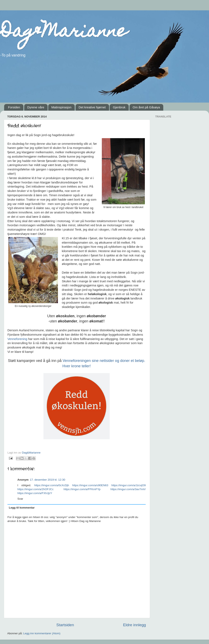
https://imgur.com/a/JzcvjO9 (129, 485)
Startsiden (65, 625)
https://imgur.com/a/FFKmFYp (82, 489)
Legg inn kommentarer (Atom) (42, 633)
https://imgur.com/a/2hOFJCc (35, 489)
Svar (20, 499)
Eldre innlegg (135, 625)
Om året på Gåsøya (146, 107)
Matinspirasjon (61, 107)
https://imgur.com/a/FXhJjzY (35, 493)
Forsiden (14, 107)
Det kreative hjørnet (92, 107)
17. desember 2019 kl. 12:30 (47, 480)
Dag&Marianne (64, 33)
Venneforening (18, 339)
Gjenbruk (119, 107)
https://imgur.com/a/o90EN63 (90, 485)
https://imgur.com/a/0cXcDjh (52, 485)
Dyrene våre (36, 107)
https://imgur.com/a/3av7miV (128, 489)
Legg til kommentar (22, 508)
